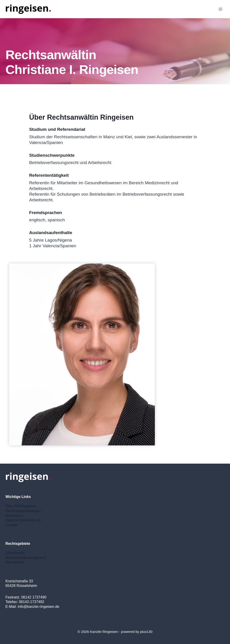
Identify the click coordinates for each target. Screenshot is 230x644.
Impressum (14, 516)
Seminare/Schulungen (23, 511)
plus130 (146, 632)
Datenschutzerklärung (23, 520)
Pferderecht (15, 562)
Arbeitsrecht (15, 553)
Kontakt (12, 525)
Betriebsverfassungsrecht (26, 558)
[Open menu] (220, 9)
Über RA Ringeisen (21, 506)
